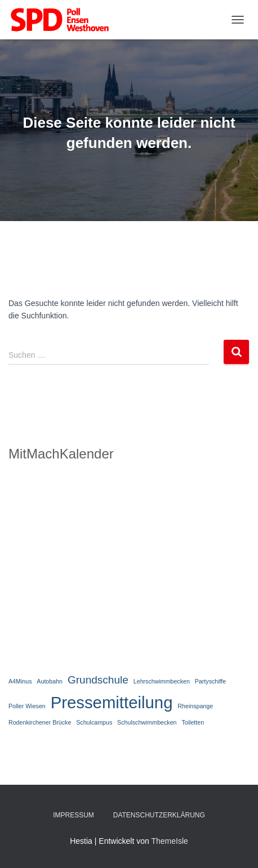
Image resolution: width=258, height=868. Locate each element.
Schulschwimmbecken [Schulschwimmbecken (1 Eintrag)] (147, 722)
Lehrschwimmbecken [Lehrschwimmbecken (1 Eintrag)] (162, 681)
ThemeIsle (169, 841)
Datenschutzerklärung (159, 815)
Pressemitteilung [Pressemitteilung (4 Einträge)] (112, 702)
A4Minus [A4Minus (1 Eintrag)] (20, 681)
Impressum (74, 815)
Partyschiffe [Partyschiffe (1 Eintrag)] (210, 681)
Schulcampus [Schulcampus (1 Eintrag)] (94, 722)
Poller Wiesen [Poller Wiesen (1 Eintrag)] (27, 706)
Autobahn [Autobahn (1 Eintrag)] (50, 681)
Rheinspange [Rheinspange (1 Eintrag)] (195, 706)
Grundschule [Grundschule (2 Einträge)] (98, 680)
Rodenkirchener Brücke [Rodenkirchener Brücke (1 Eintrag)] (40, 722)
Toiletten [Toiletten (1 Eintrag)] (193, 722)
